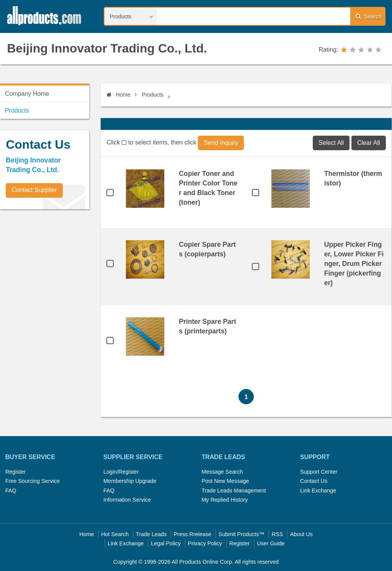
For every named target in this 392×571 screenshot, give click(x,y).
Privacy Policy (205, 543)
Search (369, 16)
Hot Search (115, 534)
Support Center (319, 472)
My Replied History (225, 500)
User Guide (271, 543)
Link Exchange (318, 491)
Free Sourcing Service (33, 481)
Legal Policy (166, 543)
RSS (277, 534)
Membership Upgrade (130, 481)
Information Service (127, 500)
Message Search (222, 472)
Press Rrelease (193, 534)
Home (118, 95)
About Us (301, 534)
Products (153, 95)
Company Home (27, 94)
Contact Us (314, 481)
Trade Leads (151, 534)
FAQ (11, 491)
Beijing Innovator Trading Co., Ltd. (107, 48)
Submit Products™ (242, 534)
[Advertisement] (57, 269)
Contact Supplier (34, 190)
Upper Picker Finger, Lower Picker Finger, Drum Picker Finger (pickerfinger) (354, 264)
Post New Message (225, 481)
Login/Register (121, 472)
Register (16, 472)
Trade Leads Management (234, 491)
